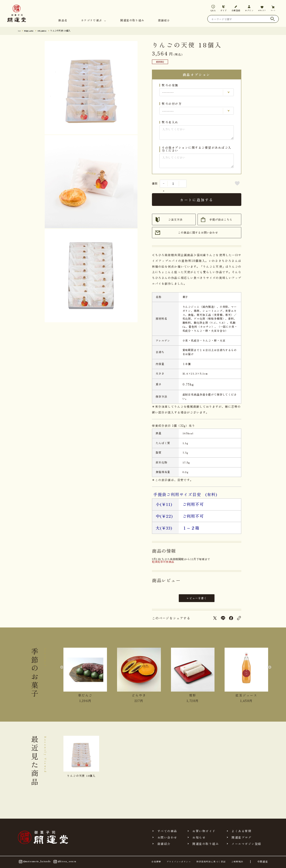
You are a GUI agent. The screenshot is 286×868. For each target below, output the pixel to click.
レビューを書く (197, 598)
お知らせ (199, 837)
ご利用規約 (237, 862)
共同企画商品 (49, 30)
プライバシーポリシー (179, 862)
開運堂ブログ (241, 837)
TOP (20, 30)
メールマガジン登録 (246, 844)
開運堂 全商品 (32, 30)
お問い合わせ (167, 837)
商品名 (63, 21)
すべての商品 (167, 831)
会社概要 (156, 862)
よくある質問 (241, 831)
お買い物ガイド (204, 831)
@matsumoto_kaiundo (34, 862)
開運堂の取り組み (132, 21)
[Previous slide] (64, 671)
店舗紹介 (164, 21)
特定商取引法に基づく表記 (211, 862)
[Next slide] (268, 671)
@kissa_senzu (64, 862)
